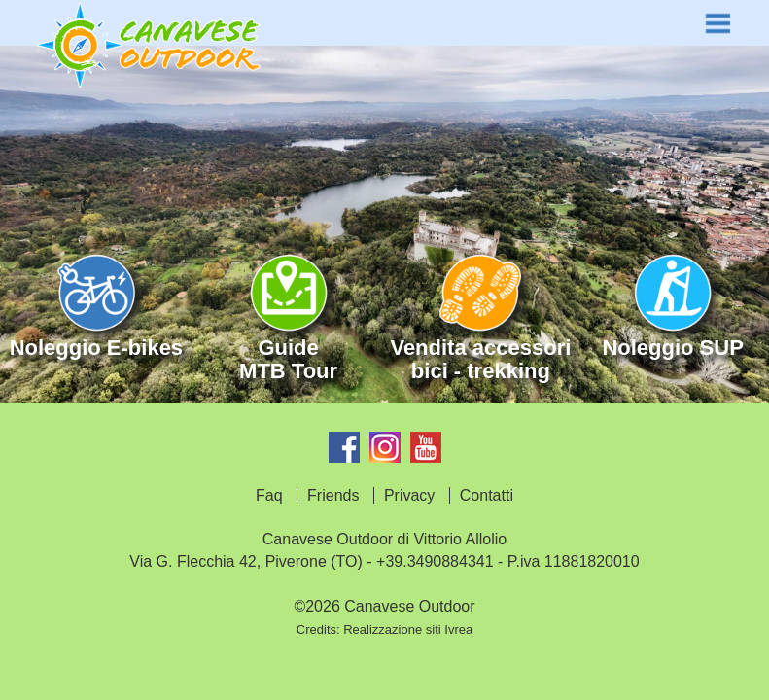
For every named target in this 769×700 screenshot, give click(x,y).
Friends (333, 495)
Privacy (409, 495)
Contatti (487, 495)
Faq (269, 495)
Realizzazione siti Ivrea (408, 630)
